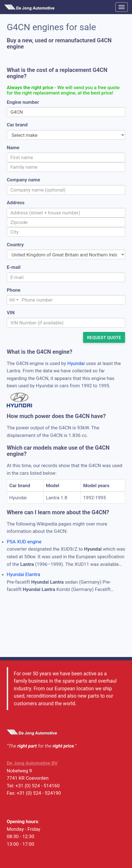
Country (15, 245)
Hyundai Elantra (23, 574)
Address (16, 203)
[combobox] (13, 300)
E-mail (14, 267)
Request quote (104, 338)
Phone (14, 290)
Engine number (23, 102)
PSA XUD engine (24, 542)
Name (13, 148)
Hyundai (76, 363)
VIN (11, 313)
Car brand (17, 125)
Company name (23, 180)
